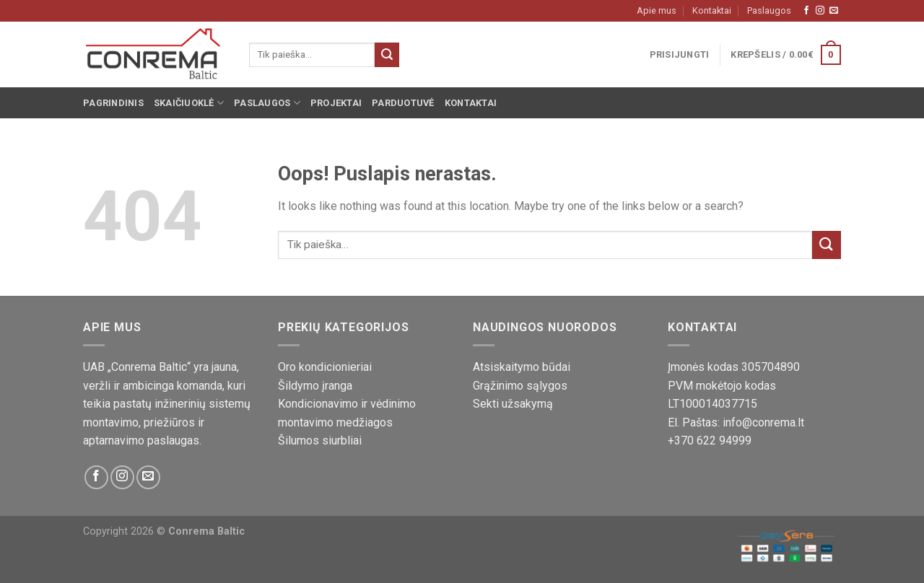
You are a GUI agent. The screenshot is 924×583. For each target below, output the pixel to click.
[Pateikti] (387, 55)
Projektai (336, 103)
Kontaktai (712, 10)
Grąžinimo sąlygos (520, 386)
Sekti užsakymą (513, 404)
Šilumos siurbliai (320, 440)
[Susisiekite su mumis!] (834, 11)
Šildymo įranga (315, 386)
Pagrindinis (113, 103)
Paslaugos (769, 10)
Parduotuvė (403, 103)
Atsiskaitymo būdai (522, 367)
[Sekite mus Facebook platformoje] (806, 11)
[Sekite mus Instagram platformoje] (820, 11)
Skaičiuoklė (189, 103)
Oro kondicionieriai (325, 367)
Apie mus (657, 10)
